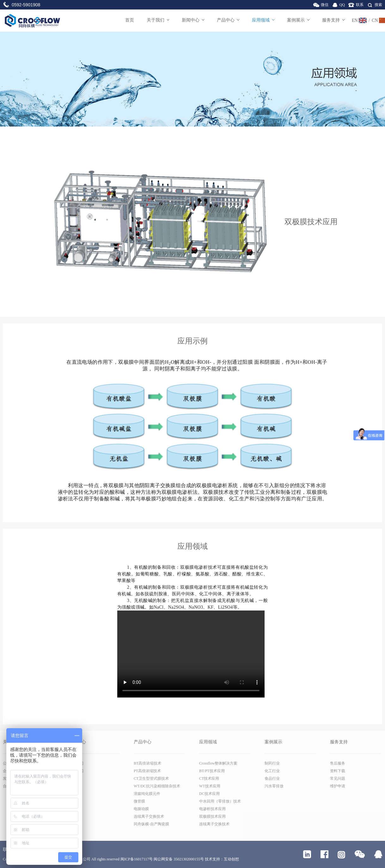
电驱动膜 (141, 809)
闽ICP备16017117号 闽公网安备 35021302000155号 (162, 859)
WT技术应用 (210, 786)
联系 (360, 5)
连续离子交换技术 (149, 816)
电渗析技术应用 (212, 809)
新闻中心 (193, 20)
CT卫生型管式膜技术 (151, 778)
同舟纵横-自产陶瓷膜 (151, 824)
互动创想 (231, 859)
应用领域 (263, 20)
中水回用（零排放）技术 (220, 801)
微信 (325, 5)
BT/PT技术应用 (212, 771)
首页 (130, 20)
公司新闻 (76, 763)
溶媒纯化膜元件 (147, 794)
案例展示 (298, 20)
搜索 (378, 5)
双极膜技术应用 (212, 816)
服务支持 (333, 20)
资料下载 (338, 771)
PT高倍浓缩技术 (147, 771)
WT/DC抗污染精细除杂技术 (157, 786)
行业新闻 (76, 771)
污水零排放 (274, 786)
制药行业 (272, 763)
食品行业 (272, 778)
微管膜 (139, 801)
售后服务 (338, 763)
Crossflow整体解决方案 (218, 763)
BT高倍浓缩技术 (147, 763)
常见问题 (338, 778)
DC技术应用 (209, 794)
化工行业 (272, 771)
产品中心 (228, 20)
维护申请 (338, 786)
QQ (342, 5)
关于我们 (158, 20)
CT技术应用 (209, 778)
